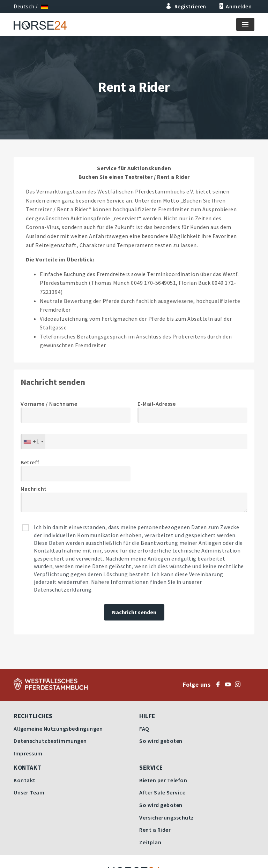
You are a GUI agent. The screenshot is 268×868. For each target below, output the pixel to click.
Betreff (30, 462)
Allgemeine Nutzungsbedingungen (58, 729)
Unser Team (29, 792)
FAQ (144, 729)
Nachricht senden (134, 612)
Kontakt (25, 780)
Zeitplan (150, 842)
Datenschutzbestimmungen (50, 741)
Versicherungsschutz (167, 817)
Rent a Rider (155, 830)
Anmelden (235, 6)
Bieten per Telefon (163, 780)
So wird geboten (161, 741)
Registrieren (186, 6)
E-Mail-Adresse (157, 404)
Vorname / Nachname (49, 404)
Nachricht (34, 489)
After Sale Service (162, 792)
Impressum (28, 753)
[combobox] (33, 442)
